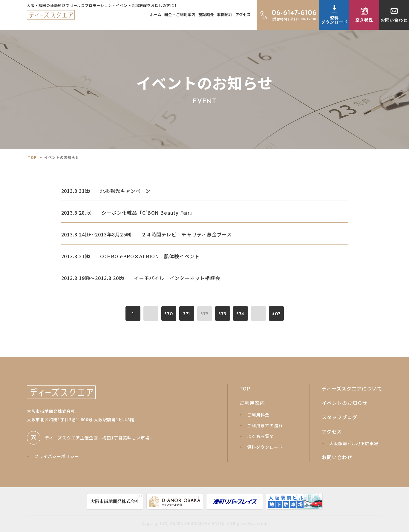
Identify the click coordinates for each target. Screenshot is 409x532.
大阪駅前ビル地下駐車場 (350, 443)
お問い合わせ (337, 457)
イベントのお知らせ (345, 403)
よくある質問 (257, 436)
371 (187, 314)
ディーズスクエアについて (352, 388)
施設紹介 (206, 14)
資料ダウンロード (261, 447)
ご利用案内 (252, 403)
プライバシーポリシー (53, 456)
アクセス (243, 14)
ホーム (156, 14)
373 (222, 314)
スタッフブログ (340, 417)
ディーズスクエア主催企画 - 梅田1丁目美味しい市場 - (90, 438)
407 (276, 314)
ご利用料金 (255, 415)
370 (169, 314)
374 (240, 314)
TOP (245, 388)
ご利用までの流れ (261, 425)
